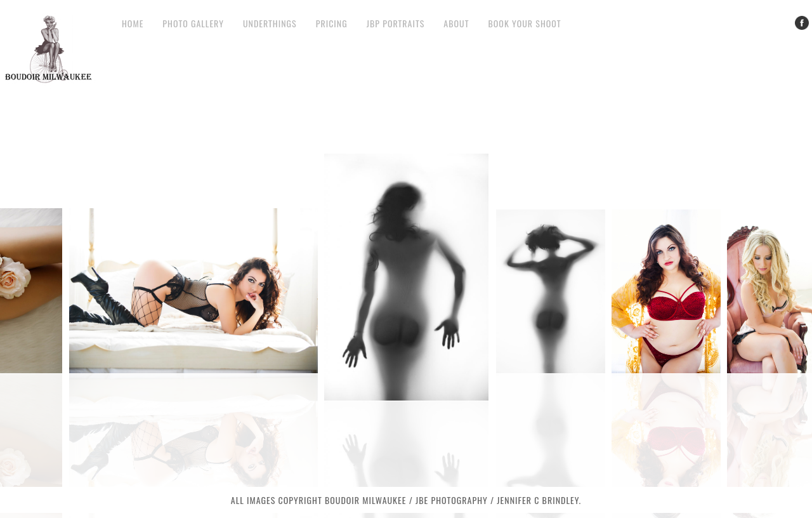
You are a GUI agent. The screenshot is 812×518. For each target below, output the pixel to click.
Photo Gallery (193, 23)
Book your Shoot (524, 23)
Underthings (270, 23)
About (456, 23)
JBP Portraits (396, 23)
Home (133, 23)
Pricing (332, 23)
